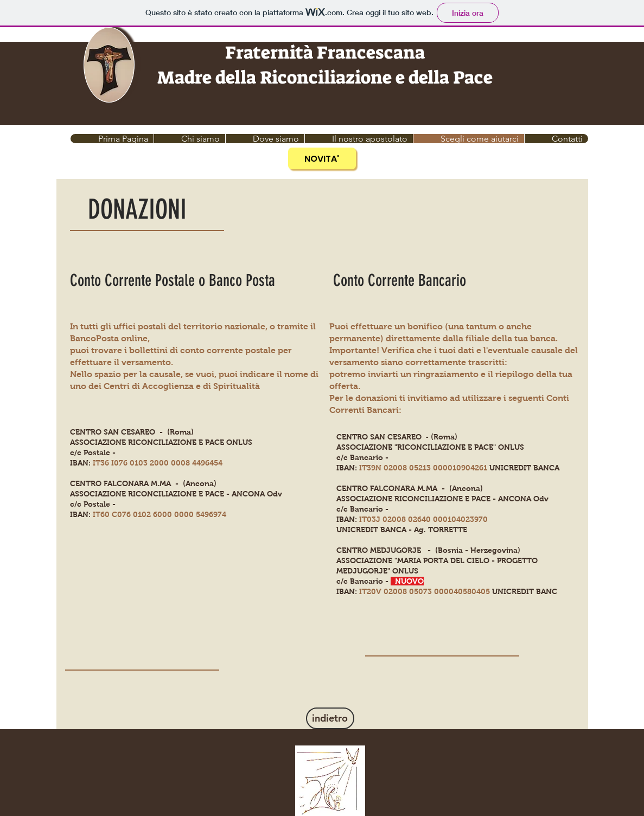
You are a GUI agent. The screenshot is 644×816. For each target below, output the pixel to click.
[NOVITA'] (322, 158)
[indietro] (330, 718)
